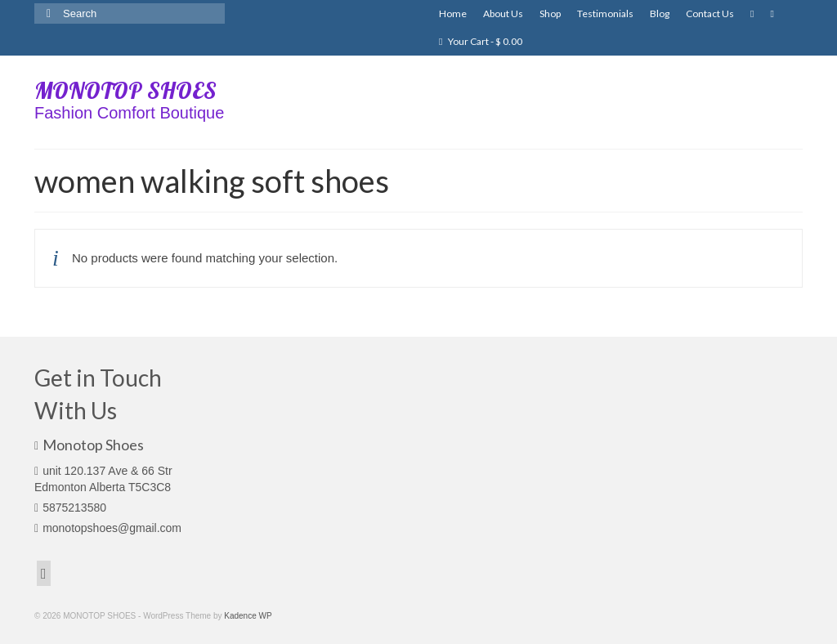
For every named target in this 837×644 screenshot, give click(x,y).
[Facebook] (44, 573)
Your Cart (481, 41)
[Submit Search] (47, 13)
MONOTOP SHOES (125, 90)
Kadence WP (248, 616)
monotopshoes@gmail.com (108, 528)
